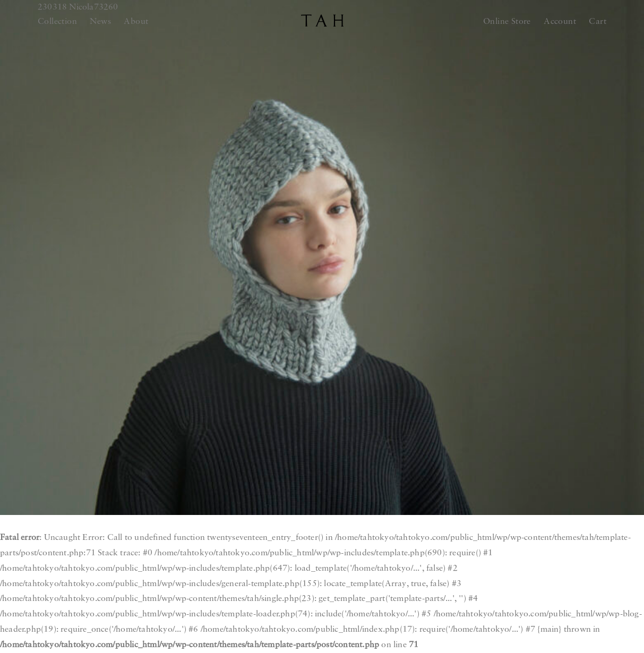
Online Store (507, 22)
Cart (598, 22)
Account (560, 22)
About (136, 22)
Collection (57, 22)
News (100, 22)
